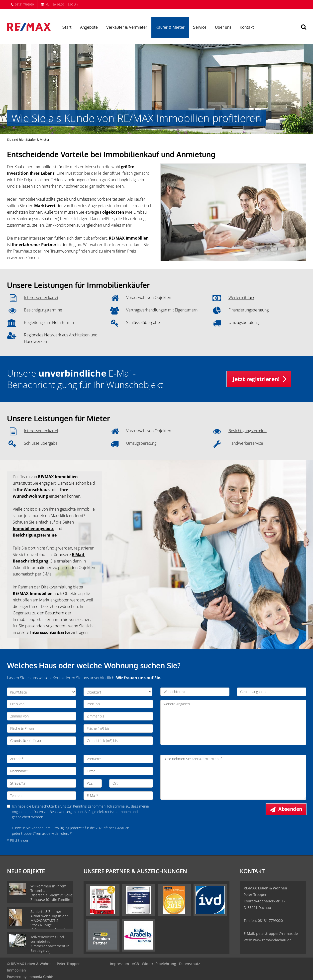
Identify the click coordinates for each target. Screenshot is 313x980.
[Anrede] (42, 759)
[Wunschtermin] (195, 692)
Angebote (89, 27)
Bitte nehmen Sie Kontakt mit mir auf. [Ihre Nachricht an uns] (233, 777)
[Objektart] (118, 692)
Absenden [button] (290, 809)
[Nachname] (42, 771)
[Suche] (306, 30)
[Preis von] (42, 704)
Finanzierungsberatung (249, 310)
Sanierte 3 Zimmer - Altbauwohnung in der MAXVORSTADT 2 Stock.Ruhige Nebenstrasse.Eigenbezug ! (52, 923)
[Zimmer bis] (118, 716)
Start (67, 27)
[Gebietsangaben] (272, 692)
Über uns (223, 27)
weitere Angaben (233, 722)
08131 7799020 (24, 4)
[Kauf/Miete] (41, 692)
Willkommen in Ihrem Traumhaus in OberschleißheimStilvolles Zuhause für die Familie (52, 893)
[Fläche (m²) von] (42, 728)
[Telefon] (42, 796)
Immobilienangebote (34, 529)
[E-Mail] (118, 796)
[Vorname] (118, 759)
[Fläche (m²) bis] (118, 728)
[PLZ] (93, 783)
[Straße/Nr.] (42, 783)
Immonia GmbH (41, 977)
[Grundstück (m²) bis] (118, 741)
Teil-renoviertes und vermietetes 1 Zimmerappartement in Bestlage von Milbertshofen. (50, 946)
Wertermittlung (242, 297)
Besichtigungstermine (43, 310)
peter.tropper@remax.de (277, 933)
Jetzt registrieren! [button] (256, 379)
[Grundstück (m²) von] (42, 741)
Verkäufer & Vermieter (127, 27)
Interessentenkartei (41, 297)
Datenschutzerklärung (49, 806)
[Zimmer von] (42, 716)
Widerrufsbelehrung (159, 964)
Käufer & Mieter (170, 27)
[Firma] (118, 771)
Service (200, 27)
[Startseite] (29, 27)
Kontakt (247, 27)
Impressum (119, 964)
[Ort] (131, 783)
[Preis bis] (118, 704)
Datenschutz (190, 964)
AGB (135, 964)
